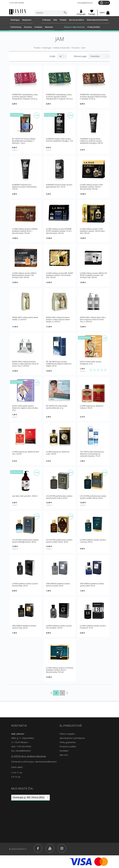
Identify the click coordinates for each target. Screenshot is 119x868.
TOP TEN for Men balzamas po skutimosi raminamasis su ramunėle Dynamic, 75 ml (92, 454)
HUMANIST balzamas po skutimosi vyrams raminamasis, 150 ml (24, 187)
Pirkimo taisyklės (67, 734)
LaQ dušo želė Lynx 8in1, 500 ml (25, 496)
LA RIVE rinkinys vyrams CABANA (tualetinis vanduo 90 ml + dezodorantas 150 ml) (25, 231)
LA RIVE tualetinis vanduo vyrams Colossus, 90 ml (93, 541)
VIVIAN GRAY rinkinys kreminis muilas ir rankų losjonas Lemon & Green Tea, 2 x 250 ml (25, 364)
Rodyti (52, 56)
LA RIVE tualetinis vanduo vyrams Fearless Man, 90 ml (25, 585)
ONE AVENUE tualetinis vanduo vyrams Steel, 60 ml (92, 585)
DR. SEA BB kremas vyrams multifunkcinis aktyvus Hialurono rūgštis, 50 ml (59, 364)
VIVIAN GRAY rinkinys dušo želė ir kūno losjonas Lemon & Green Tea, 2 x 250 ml (93, 319)
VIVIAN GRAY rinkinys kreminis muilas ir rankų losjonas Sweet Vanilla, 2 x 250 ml (58, 319)
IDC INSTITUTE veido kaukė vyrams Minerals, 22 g (57, 407)
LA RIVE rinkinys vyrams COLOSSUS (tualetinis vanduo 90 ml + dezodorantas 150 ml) (60, 670)
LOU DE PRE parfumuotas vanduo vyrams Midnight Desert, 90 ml (25, 541)
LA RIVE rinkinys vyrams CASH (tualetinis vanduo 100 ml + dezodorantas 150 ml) (91, 187)
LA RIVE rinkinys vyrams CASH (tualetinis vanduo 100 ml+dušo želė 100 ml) (92, 231)
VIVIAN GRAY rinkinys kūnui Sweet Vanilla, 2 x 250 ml (25, 319)
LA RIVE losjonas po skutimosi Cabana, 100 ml (92, 407)
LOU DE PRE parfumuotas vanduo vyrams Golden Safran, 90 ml (93, 497)
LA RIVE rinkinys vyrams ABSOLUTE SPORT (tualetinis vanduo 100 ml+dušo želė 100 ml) (93, 275)
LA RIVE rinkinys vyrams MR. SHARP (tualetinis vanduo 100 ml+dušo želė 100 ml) (59, 275)
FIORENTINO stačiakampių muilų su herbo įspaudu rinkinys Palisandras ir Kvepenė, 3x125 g (25, 97)
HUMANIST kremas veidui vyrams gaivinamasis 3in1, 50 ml (59, 186)
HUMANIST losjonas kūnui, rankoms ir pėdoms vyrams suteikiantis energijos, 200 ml (91, 141)
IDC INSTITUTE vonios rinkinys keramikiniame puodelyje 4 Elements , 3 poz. (24, 141)
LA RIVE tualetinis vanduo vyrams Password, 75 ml (93, 627)
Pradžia (37, 48)
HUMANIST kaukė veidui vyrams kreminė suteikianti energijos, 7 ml (59, 140)
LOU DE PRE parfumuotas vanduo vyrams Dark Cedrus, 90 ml (59, 497)
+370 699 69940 (16, 3)
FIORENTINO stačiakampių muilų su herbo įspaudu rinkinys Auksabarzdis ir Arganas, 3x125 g (59, 97)
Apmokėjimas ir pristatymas (72, 738)
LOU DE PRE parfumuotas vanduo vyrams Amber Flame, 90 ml (59, 541)
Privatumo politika (68, 746)
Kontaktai (64, 751)
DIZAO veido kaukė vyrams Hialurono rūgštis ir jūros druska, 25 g (25, 408)
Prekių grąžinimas (68, 742)
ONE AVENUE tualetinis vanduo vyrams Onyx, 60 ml (24, 627)
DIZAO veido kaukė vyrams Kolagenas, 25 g (91, 363)
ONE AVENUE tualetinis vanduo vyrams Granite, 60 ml (58, 585)
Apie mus (64, 755)
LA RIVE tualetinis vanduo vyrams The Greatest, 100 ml (59, 627)
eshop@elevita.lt (85, 3)
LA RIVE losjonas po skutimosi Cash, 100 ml (58, 453)
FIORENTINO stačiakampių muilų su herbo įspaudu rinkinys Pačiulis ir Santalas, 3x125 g (93, 97)
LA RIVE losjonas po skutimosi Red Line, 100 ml (26, 453)
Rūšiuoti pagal (80, 56)
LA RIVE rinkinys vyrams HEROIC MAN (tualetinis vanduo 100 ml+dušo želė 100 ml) (24, 275)
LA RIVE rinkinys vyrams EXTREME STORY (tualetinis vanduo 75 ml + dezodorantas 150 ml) (59, 231)
